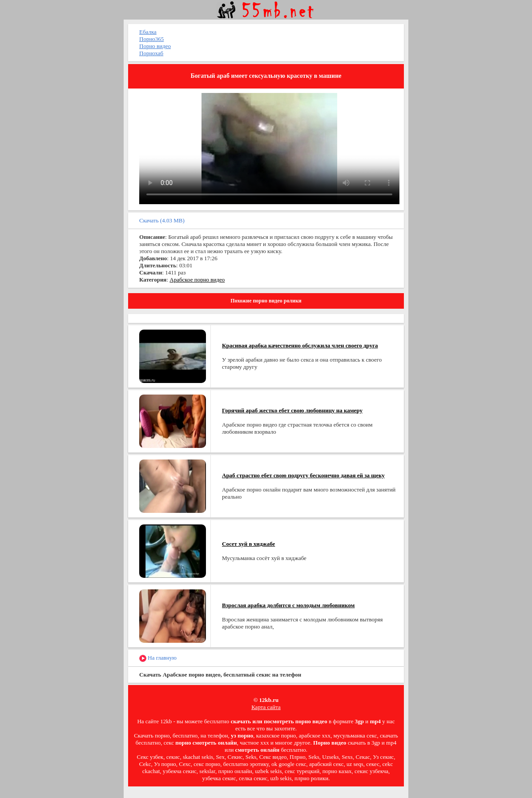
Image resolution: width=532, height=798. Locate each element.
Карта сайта (266, 707)
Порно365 (151, 39)
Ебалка (148, 32)
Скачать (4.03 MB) (162, 220)
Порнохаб (151, 53)
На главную (158, 658)
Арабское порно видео (197, 280)
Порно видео (155, 46)
